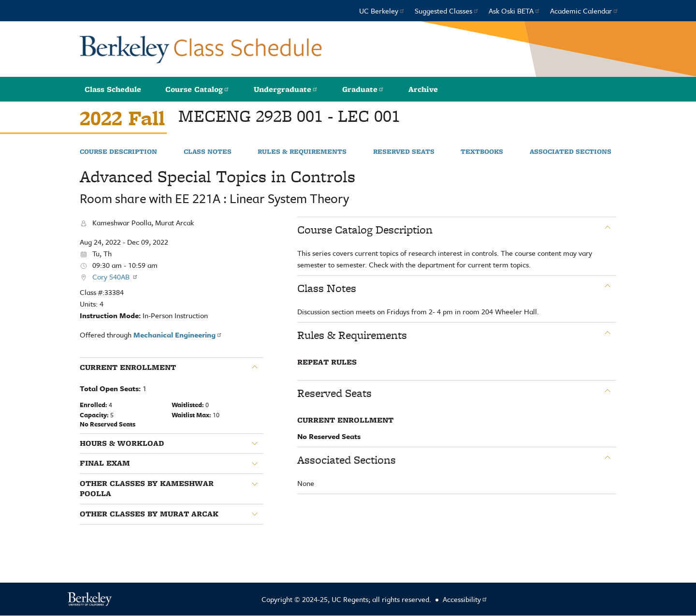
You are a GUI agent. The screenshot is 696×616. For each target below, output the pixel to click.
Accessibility (465, 599)
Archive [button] (423, 89)
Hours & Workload (122, 443)
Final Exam (105, 463)
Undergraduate (286, 89)
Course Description (118, 152)
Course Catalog (197, 89)
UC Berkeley (382, 11)
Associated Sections (571, 152)
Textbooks (482, 152)
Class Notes (208, 152)
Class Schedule (113, 89)
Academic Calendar (584, 11)
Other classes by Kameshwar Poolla (147, 489)
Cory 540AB (115, 277)
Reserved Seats (404, 152)
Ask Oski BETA (515, 11)
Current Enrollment (128, 367)
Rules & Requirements (302, 152)
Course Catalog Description (365, 230)
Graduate (363, 89)
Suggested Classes (447, 11)
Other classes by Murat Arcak (149, 514)
